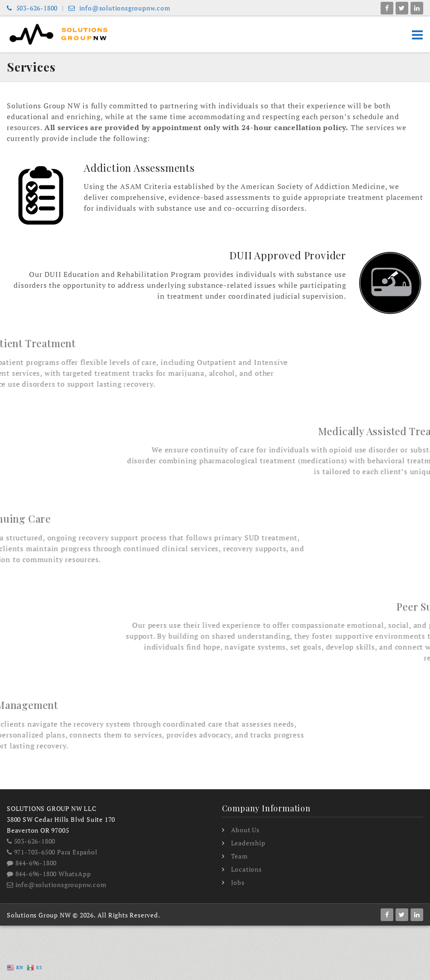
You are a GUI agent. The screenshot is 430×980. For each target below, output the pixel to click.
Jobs (238, 882)
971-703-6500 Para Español (52, 852)
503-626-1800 (32, 8)
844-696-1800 (32, 863)
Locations (246, 869)
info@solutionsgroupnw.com (119, 8)
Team (239, 856)
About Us (245, 830)
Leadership (248, 843)
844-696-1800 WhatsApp (49, 874)
